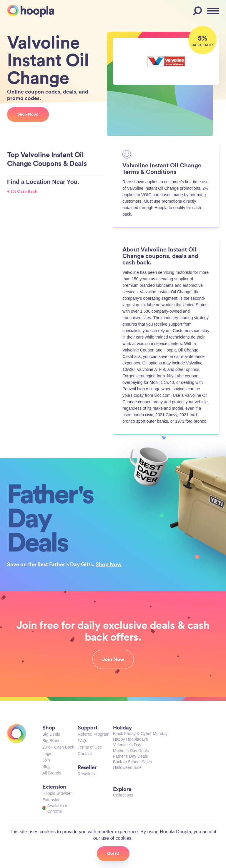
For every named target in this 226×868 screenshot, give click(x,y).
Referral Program (93, 734)
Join (46, 760)
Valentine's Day (127, 745)
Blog (46, 767)
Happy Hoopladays (130, 739)
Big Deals (51, 734)
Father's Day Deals (131, 756)
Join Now (113, 659)
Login (47, 754)
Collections (123, 795)
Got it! (113, 853)
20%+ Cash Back (58, 747)
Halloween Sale (127, 767)
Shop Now (109, 564)
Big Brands (52, 741)
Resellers (86, 774)
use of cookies (116, 838)
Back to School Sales (132, 762)
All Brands (52, 773)
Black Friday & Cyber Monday (140, 734)
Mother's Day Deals (131, 751)
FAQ (82, 741)
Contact (85, 754)
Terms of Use (90, 747)
